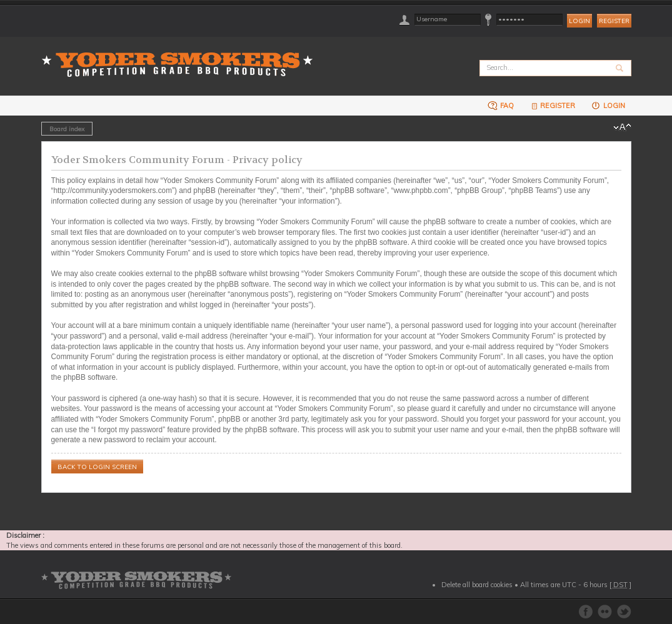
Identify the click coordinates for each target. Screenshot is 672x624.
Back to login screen (97, 467)
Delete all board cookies (477, 585)
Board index (67, 129)
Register (614, 21)
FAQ (501, 105)
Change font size (622, 127)
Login (608, 105)
